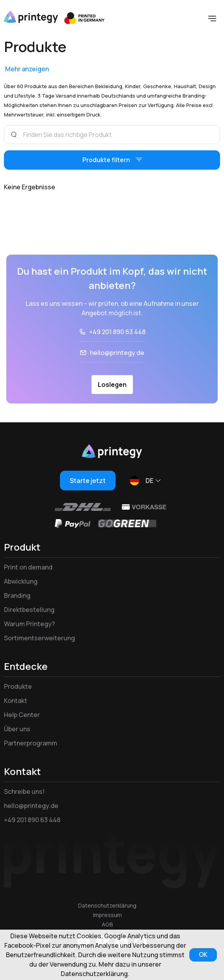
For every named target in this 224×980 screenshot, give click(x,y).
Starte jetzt (88, 481)
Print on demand (28, 568)
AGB (107, 925)
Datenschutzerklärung (107, 906)
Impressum (107, 915)
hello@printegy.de (117, 353)
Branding (17, 596)
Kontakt (16, 701)
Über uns (17, 729)
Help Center (22, 715)
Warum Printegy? (29, 624)
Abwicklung (21, 582)
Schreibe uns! (24, 792)
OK (203, 955)
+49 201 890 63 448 (117, 332)
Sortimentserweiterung (39, 638)
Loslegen (112, 385)
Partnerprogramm (31, 743)
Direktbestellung (29, 610)
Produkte (18, 687)
